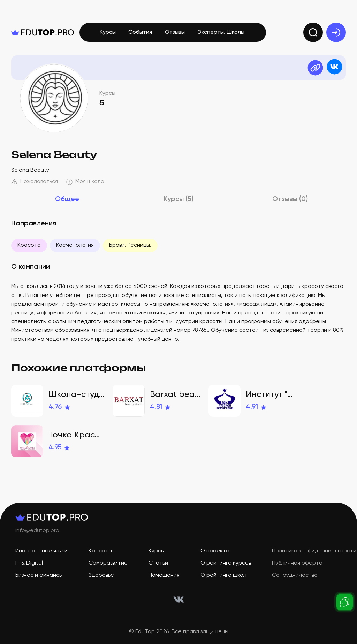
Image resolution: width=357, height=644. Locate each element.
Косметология (75, 245)
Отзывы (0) (290, 199)
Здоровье (101, 575)
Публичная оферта (297, 563)
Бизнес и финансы (39, 575)
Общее (67, 199)
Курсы (108, 32)
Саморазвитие (108, 563)
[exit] (336, 32)
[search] (313, 32)
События (140, 32)
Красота (29, 245)
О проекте (215, 551)
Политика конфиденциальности (314, 551)
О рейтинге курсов (226, 563)
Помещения (164, 575)
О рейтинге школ (223, 575)
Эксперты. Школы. (222, 32)
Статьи (158, 563)
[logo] (43, 32)
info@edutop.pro (37, 531)
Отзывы (175, 32)
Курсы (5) (178, 199)
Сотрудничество (295, 575)
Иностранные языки (41, 551)
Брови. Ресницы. (130, 245)
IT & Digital (29, 563)
